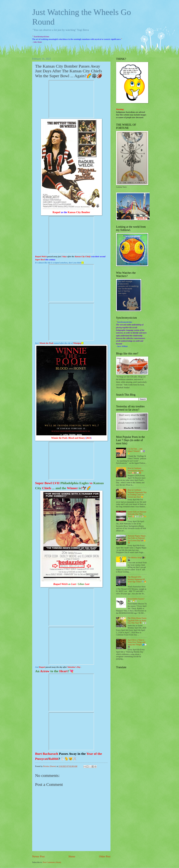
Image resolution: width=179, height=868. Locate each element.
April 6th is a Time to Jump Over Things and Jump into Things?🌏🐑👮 (137, 643)
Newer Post (38, 856)
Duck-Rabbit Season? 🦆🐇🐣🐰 (136, 600)
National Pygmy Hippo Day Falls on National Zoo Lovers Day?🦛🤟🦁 (137, 539)
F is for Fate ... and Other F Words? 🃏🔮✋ (136, 451)
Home (72, 856)
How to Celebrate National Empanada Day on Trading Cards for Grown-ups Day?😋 (137, 493)
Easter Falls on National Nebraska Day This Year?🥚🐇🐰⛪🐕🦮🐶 (137, 515)
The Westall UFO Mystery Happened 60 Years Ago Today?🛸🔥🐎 (137, 581)
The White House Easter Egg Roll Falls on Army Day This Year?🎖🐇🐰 (137, 620)
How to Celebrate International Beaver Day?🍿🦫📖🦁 (136, 471)
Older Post (105, 856)
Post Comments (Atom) (52, 862)
